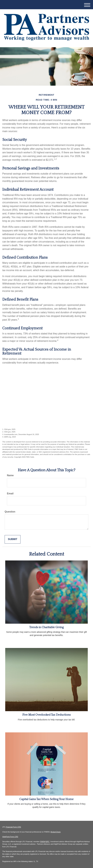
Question (10, 512)
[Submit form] (13, 539)
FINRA (43, 842)
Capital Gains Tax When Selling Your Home (46, 799)
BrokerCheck (56, 832)
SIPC (48, 842)
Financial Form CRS (13, 827)
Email (10, 494)
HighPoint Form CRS (10, 837)
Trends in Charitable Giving (46, 627)
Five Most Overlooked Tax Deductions (46, 715)
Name (10, 475)
